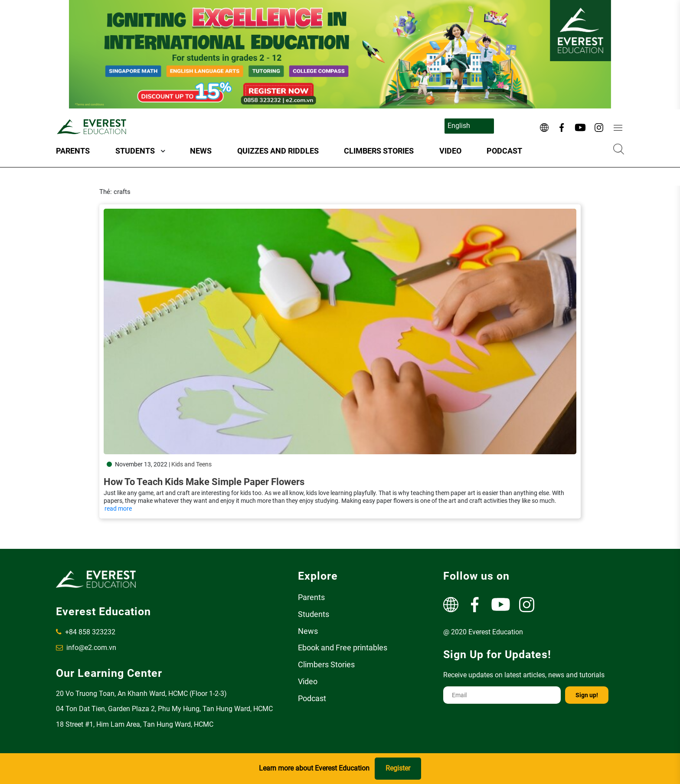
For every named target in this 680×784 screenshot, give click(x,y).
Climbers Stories (379, 151)
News (201, 151)
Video (450, 151)
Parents (73, 151)
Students (135, 151)
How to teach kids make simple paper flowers (204, 482)
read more (118, 508)
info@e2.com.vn (86, 648)
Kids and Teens (191, 464)
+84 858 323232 (86, 632)
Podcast (504, 151)
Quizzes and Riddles (278, 151)
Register (398, 768)
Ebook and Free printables (343, 648)
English (459, 126)
